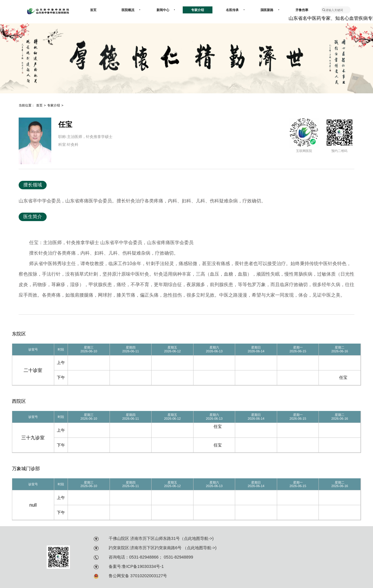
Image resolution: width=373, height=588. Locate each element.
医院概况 (131, 10)
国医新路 (270, 10)
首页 (93, 10)
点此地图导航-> (198, 538)
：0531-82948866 (142, 557)
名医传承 (235, 10)
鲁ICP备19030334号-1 (143, 566)
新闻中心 (166, 10)
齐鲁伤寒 (302, 10)
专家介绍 (200, 10)
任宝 (343, 377)
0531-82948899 (178, 557)
